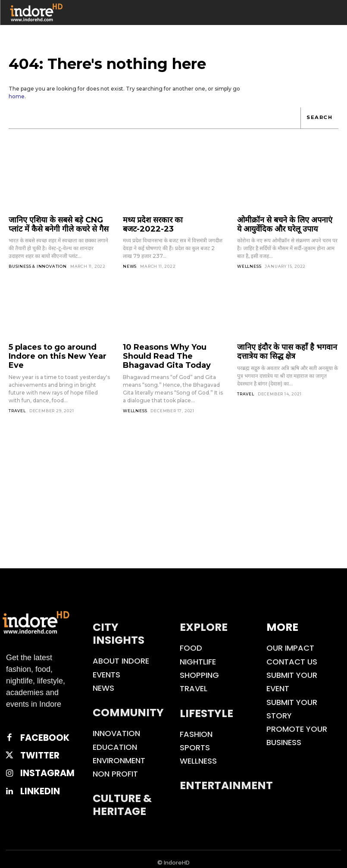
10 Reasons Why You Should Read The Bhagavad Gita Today (172, 351)
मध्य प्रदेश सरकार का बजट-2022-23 (171, 219)
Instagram (39, 759)
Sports (195, 740)
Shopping (199, 668)
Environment (119, 753)
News (130, 256)
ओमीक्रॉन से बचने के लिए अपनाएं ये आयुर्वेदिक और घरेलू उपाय (279, 223)
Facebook (37, 729)
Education (115, 739)
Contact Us (292, 654)
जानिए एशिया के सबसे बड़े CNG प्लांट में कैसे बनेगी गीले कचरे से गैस (58, 223)
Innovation (116, 726)
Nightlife (198, 654)
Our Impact (290, 641)
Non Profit (115, 766)
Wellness (249, 264)
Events (106, 667)
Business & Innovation (38, 264)
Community (128, 705)
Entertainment (226, 778)
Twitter (34, 744)
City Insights (119, 626)
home (17, 96)
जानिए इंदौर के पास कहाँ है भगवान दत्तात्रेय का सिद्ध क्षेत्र (287, 348)
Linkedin (34, 775)
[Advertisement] (173, 496)
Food (191, 641)
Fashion (196, 726)
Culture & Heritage (122, 797)
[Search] (320, 118)
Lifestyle (206, 706)
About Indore (121, 653)
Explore (204, 620)
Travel (17, 396)
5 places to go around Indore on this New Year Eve (59, 348)
